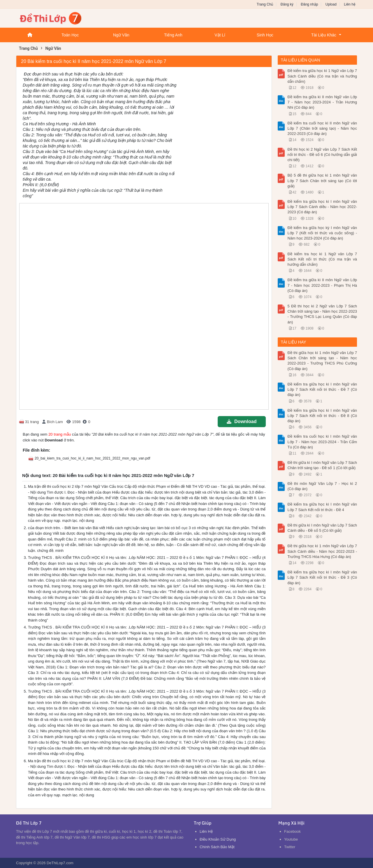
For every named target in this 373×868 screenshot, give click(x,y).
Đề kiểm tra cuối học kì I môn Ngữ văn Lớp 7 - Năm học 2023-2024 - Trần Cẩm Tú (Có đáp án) (322, 442)
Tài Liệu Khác (324, 35)
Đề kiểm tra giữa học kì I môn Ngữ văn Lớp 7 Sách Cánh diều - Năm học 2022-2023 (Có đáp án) (322, 207)
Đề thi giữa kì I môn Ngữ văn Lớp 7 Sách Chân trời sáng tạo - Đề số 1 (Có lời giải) (322, 465)
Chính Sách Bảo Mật (217, 847)
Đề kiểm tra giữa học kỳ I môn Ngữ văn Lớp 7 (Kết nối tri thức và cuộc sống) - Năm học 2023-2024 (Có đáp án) (322, 233)
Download (242, 421)
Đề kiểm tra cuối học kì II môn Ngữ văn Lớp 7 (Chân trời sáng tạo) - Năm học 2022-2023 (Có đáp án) (322, 128)
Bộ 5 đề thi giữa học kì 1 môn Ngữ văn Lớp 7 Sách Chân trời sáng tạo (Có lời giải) (322, 181)
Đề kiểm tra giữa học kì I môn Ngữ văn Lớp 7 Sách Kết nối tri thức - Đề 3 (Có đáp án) (322, 577)
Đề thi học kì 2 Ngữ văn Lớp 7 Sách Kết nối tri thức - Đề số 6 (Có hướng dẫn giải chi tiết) (322, 155)
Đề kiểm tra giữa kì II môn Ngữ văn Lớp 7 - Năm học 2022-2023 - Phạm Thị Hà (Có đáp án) (322, 285)
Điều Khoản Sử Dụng (218, 839)
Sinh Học (265, 35)
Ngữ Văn (121, 35)
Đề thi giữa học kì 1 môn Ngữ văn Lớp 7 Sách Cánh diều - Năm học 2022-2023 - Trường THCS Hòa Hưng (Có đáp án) (322, 551)
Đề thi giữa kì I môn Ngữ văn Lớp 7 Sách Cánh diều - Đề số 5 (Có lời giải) (322, 528)
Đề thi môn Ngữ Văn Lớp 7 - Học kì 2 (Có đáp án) (322, 486)
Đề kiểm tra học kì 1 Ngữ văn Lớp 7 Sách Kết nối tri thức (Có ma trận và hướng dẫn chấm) (322, 259)
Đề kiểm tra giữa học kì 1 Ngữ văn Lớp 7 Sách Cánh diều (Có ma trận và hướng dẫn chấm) (322, 76)
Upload (331, 4)
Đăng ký (287, 4)
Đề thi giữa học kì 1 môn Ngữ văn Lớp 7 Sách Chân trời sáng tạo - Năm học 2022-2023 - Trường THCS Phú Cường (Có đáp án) (322, 361)
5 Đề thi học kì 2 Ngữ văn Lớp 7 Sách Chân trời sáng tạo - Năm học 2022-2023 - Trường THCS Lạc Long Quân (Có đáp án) (322, 314)
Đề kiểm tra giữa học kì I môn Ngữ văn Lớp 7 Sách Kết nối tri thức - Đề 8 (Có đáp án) (322, 416)
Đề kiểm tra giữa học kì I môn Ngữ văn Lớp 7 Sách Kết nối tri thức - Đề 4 (322, 507)
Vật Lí (220, 35)
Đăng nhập (309, 4)
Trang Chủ (265, 4)
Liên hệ (350, 4)
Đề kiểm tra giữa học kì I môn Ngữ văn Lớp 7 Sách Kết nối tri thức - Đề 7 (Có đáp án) (322, 389)
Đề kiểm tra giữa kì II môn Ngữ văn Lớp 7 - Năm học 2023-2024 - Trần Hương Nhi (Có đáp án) (322, 102)
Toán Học (70, 35)
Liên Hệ (206, 831)
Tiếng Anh (173, 35)
